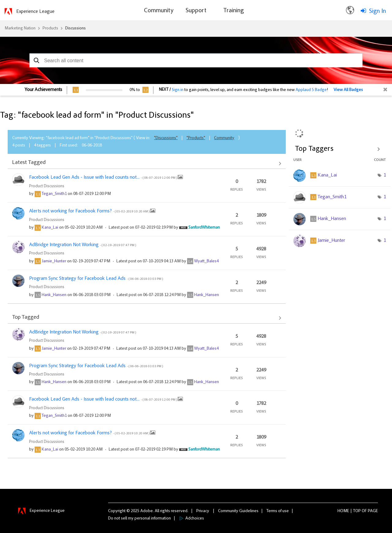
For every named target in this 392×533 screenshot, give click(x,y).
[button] (36, 60)
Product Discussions (47, 186)
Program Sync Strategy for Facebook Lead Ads (96, 279)
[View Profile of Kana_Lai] (50, 228)
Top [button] (357, 511)
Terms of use (278, 511)
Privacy (203, 511)
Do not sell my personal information (139, 519)
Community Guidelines (238, 511)
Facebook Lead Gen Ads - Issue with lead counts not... (103, 177)
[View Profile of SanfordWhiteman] (204, 228)
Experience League (35, 12)
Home (343, 511)
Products (50, 29)
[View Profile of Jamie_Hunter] (54, 261)
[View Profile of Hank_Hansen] (54, 295)
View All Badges (348, 90)
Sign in (178, 90)
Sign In (377, 11)
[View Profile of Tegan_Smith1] (54, 194)
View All (147, 163)
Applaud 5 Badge (311, 90)
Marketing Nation (20, 29)
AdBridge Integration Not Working (83, 245)
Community (224, 138)
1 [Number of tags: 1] (385, 175)
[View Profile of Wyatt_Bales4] (206, 261)
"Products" (196, 138)
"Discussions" (166, 138)
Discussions (75, 29)
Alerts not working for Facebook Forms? (90, 211)
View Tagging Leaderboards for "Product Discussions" (340, 149)
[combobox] (196, 60)
